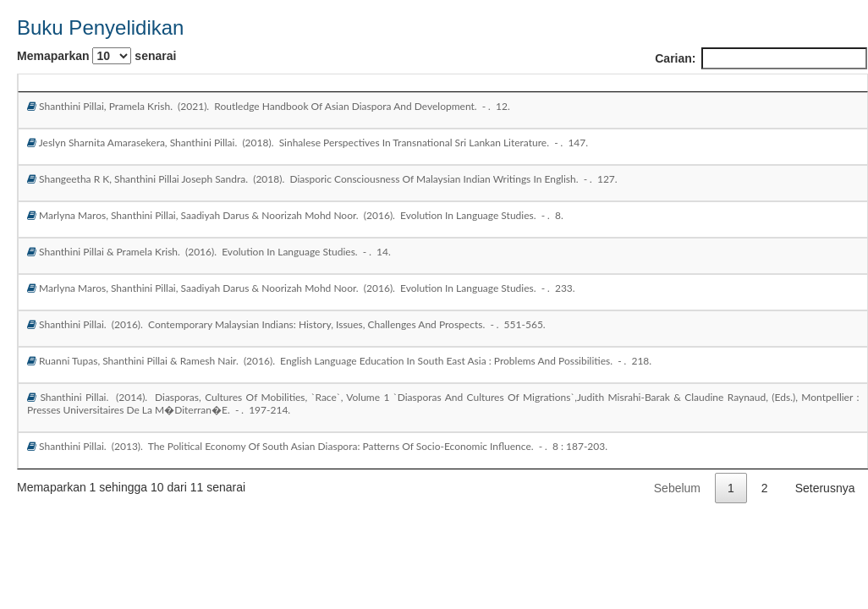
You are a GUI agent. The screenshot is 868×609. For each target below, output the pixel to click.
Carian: (761, 58)
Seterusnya (825, 488)
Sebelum (677, 488)
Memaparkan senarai (96, 56)
